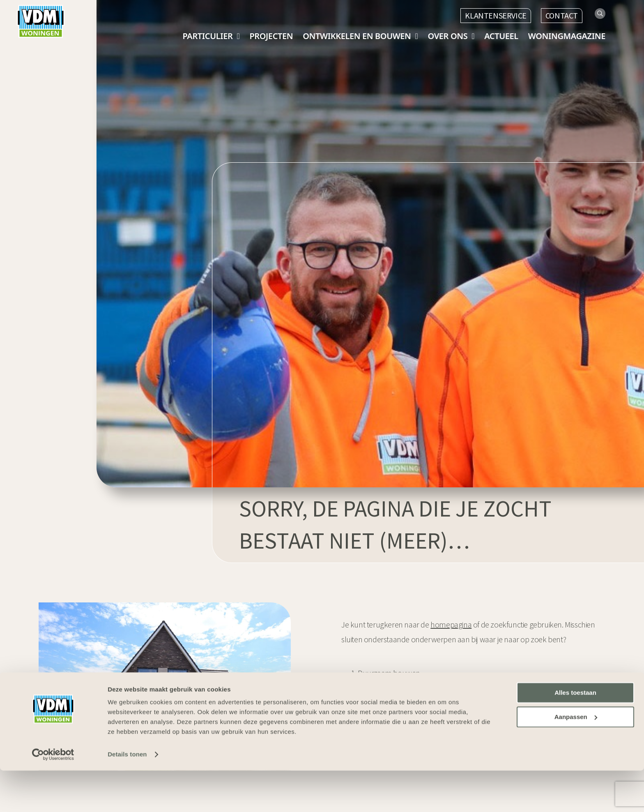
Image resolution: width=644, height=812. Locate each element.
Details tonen (127, 796)
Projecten (271, 36)
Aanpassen (576, 758)
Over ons (448, 36)
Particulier (207, 36)
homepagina (451, 624)
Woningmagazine (567, 36)
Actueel (501, 36)
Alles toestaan (575, 734)
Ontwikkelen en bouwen (357, 36)
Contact (562, 15)
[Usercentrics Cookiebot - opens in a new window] (53, 796)
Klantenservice (496, 15)
